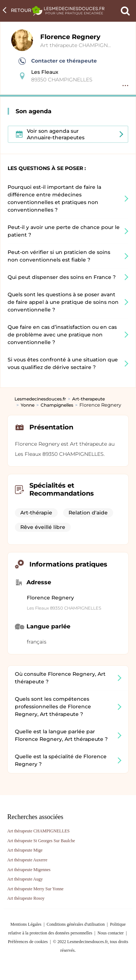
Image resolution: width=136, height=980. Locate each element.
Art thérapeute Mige (25, 850)
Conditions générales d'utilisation (76, 924)
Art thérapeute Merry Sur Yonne (35, 889)
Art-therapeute (88, 399)
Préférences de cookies (28, 942)
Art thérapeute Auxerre (27, 860)
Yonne (28, 405)
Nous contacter (111, 933)
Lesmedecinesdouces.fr (40, 399)
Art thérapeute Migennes (29, 870)
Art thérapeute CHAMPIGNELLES (82, 45)
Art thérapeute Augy (25, 879)
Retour (21, 10)
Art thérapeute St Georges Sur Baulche (41, 841)
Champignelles (57, 405)
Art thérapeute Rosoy (26, 898)
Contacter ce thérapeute (58, 61)
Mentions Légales (26, 924)
